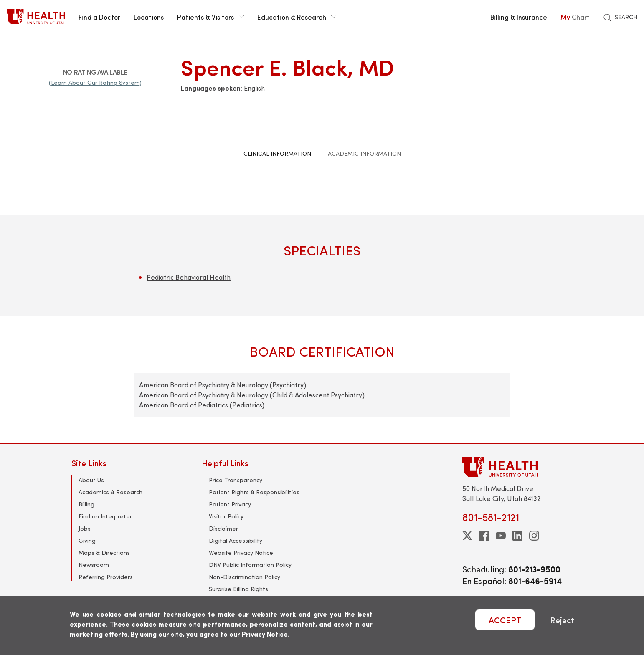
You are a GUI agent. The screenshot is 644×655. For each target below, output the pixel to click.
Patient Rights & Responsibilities (254, 492)
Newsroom (94, 565)
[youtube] (501, 536)
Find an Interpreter (105, 516)
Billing (86, 504)
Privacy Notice (265, 634)
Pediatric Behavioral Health (189, 277)
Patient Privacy (230, 504)
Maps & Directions (104, 553)
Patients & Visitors (210, 17)
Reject (562, 620)
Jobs (85, 528)
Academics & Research (110, 492)
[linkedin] (517, 536)
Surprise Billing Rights (238, 589)
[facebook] (484, 536)
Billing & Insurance (519, 17)
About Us (91, 480)
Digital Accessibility (236, 540)
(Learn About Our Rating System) (95, 82)
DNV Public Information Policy (250, 565)
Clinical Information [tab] (277, 153)
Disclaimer (223, 528)
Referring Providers (106, 577)
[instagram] (534, 536)
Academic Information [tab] (364, 153)
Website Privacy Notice (241, 553)
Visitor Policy (226, 516)
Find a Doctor (99, 17)
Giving (87, 540)
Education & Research (297, 17)
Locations (149, 17)
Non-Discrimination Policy (245, 577)
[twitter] (467, 536)
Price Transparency (236, 480)
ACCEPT (505, 620)
